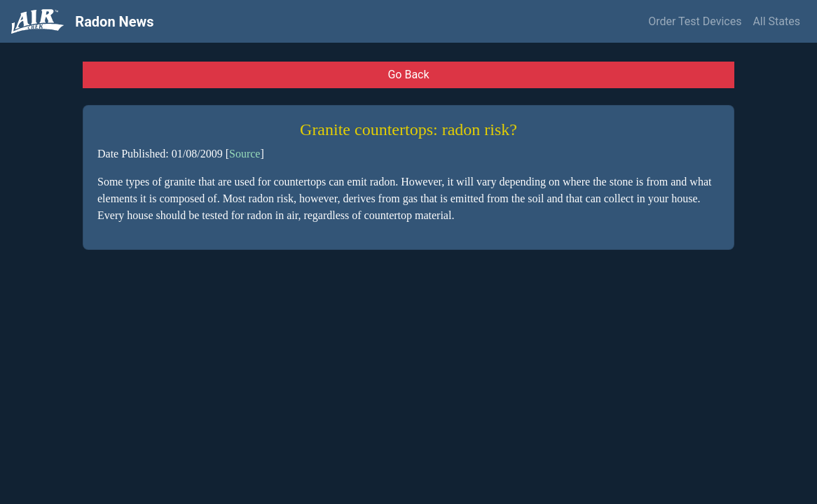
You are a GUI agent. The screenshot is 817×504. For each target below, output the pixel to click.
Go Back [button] (408, 75)
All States (776, 21)
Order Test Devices (695, 21)
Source (245, 154)
